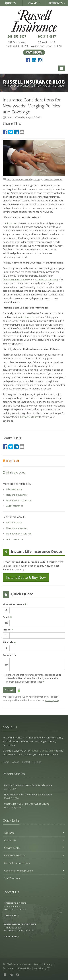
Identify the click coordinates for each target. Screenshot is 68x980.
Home (6, 762)
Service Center (34, 848)
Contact (26, 762)
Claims (34, 3)
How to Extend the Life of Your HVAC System (34, 796)
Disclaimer (9, 968)
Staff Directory (34, 878)
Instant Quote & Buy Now (26, 577)
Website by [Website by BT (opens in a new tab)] (42, 968)
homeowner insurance (16, 279)
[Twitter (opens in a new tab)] (11, 132)
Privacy (48, 964)
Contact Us (34, 840)
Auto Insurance (15, 506)
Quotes (11, 3)
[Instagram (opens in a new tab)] (40, 60)
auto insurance (27, 317)
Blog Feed (11, 461)
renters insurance (47, 279)
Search (37, 964)
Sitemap (37, 762)
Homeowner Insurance (19, 500)
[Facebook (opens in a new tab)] (28, 60)
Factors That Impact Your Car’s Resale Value (34, 787)
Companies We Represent (34, 871)
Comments (9, 655)
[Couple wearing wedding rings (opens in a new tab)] (23, 179)
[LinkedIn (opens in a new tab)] (34, 60)
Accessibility (24, 968)
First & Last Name (15, 604)
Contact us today (30, 417)
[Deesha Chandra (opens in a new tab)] (53, 179)
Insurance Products (34, 855)
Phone (8, 630)
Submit (9, 690)
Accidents (57, 3)
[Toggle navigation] (62, 68)
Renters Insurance (17, 495)
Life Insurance (14, 489)
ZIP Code (9, 642)
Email (7, 617)
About (16, 762)
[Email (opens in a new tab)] (22, 132)
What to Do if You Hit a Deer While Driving (34, 806)
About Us (34, 833)
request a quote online (43, 751)
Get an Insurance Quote (34, 863)
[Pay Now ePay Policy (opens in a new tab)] (34, 52)
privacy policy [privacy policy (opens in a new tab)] (52, 700)
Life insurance (11, 223)
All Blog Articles (14, 472)
